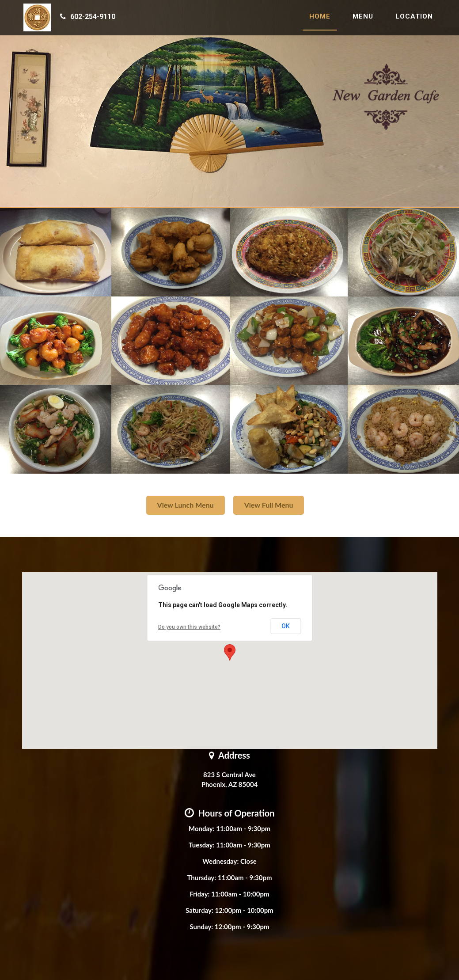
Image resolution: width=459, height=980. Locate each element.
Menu (363, 20)
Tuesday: (201, 845)
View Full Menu (269, 505)
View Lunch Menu (186, 505)
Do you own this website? (189, 627)
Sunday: (201, 927)
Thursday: (201, 877)
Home (320, 20)
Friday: (199, 894)
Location (414, 20)
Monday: (202, 828)
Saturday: (199, 910)
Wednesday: (220, 861)
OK (286, 626)
